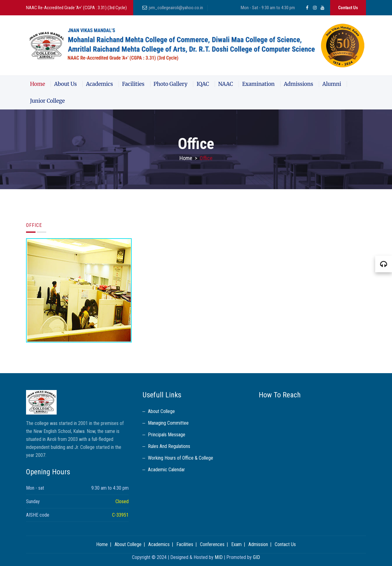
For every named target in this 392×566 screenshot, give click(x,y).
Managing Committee (168, 423)
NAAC (226, 84)
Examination (258, 84)
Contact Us (348, 8)
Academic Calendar (166, 470)
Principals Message (167, 435)
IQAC (203, 84)
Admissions (299, 84)
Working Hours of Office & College (181, 458)
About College (161, 411)
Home (38, 84)
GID (256, 557)
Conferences (212, 544)
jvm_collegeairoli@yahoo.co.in (176, 8)
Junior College (47, 101)
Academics (100, 84)
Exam (236, 544)
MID (219, 557)
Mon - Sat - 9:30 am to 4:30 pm (268, 8)
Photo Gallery (170, 84)
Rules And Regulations (169, 446)
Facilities (133, 84)
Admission (258, 544)
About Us (66, 84)
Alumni (332, 84)
